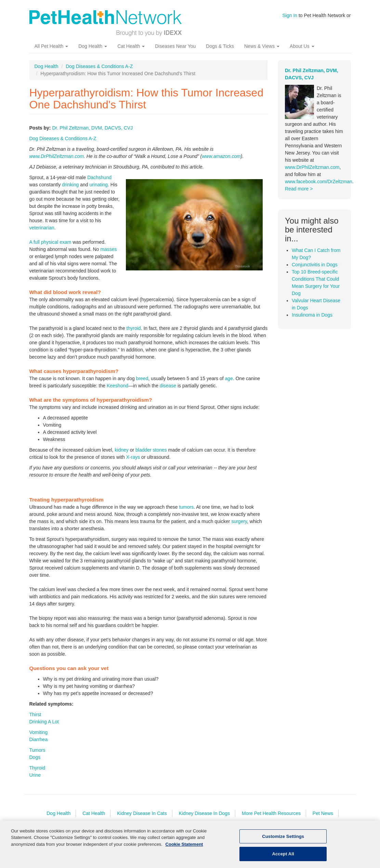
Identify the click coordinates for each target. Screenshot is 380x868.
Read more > (299, 189)
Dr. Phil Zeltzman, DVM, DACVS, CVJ (92, 128)
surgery (239, 521)
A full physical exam (50, 242)
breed (142, 378)
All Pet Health (51, 46)
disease (168, 386)
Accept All (283, 856)
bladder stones (151, 450)
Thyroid (37, 768)
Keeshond (117, 386)
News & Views (262, 46)
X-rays (133, 457)
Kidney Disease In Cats (142, 813)
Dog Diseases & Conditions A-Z (99, 66)
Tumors (37, 750)
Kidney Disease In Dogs (204, 813)
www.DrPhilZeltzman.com (57, 156)
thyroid (134, 328)
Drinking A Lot (44, 722)
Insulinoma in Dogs (312, 315)
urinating (99, 185)
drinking (70, 185)
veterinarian (42, 228)
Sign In (290, 15)
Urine (35, 775)
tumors (186, 507)
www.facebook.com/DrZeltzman (319, 182)
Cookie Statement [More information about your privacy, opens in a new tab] (184, 846)
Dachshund (99, 177)
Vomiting (39, 732)
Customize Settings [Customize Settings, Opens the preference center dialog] (283, 838)
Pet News (323, 813)
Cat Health (131, 46)
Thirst (35, 715)
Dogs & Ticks (220, 46)
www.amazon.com (221, 156)
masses (108, 249)
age (229, 378)
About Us (302, 46)
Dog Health (93, 46)
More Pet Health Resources (271, 813)
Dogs (35, 757)
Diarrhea (39, 739)
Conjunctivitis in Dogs (315, 265)
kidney (121, 450)
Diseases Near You (175, 46)
